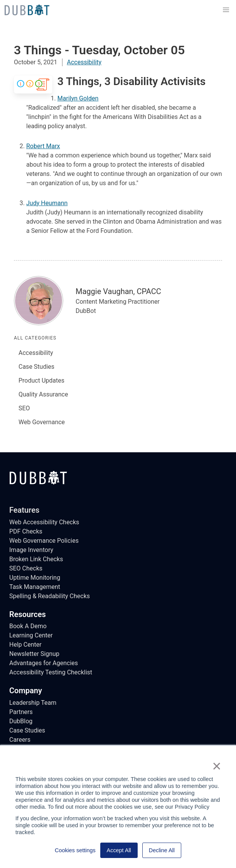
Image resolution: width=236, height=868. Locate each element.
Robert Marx (43, 146)
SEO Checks (26, 568)
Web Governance (42, 422)
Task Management (35, 587)
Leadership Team (33, 703)
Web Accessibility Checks (44, 522)
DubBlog (21, 721)
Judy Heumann (47, 203)
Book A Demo (28, 626)
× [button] (217, 766)
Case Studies (36, 367)
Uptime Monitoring (35, 578)
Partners (21, 712)
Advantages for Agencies (44, 663)
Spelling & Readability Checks (50, 596)
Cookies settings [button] (75, 850)
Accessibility (84, 62)
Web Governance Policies (44, 541)
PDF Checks (26, 531)
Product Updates (41, 380)
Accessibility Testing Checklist (51, 672)
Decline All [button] (162, 850)
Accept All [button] (119, 850)
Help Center (25, 645)
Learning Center (31, 635)
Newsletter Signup (34, 654)
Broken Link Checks (36, 559)
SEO (24, 408)
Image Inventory (31, 550)
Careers (20, 740)
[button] (226, 10)
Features (24, 510)
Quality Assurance (43, 394)
